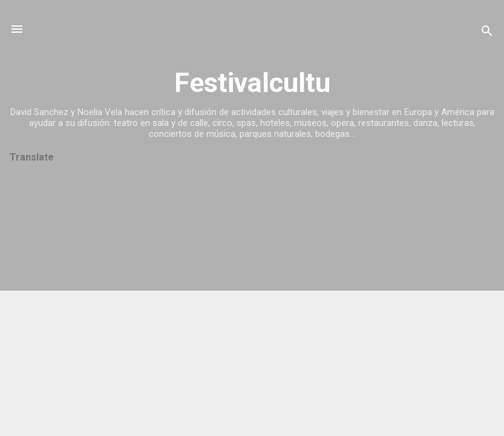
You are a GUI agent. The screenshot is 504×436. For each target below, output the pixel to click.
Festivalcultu (252, 83)
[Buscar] (487, 33)
